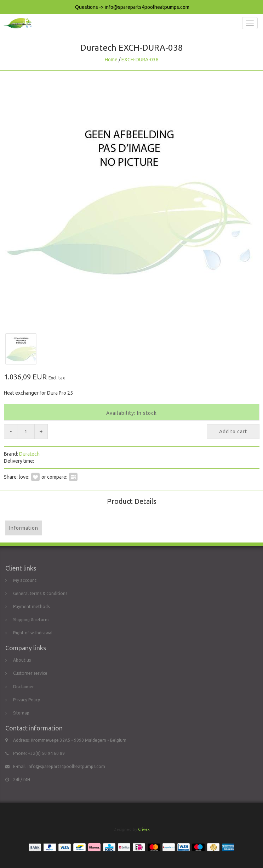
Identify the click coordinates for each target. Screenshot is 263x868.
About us (22, 660)
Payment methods (31, 607)
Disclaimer (24, 687)
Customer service (30, 673)
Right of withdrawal (33, 633)
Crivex (144, 829)
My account (25, 580)
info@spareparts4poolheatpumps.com (66, 766)
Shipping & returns (31, 620)
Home (111, 60)
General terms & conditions (40, 593)
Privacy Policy (27, 700)
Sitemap (21, 713)
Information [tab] (24, 528)
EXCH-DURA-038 (140, 60)
